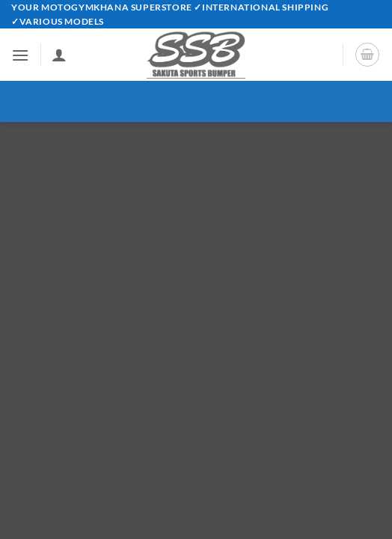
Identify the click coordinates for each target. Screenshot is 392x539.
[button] (20, 55)
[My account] (59, 55)
